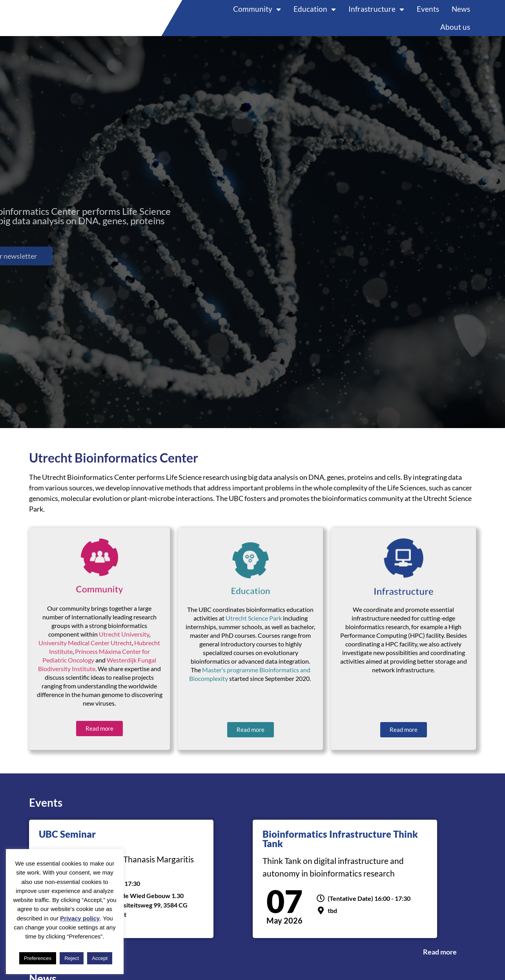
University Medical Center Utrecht (85, 652)
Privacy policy (80, 918)
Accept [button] (100, 958)
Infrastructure (376, 14)
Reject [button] (72, 958)
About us (455, 32)
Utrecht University (124, 643)
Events (428, 14)
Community (257, 14)
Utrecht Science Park (254, 627)
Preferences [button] (38, 958)
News (461, 14)
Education (315, 14)
